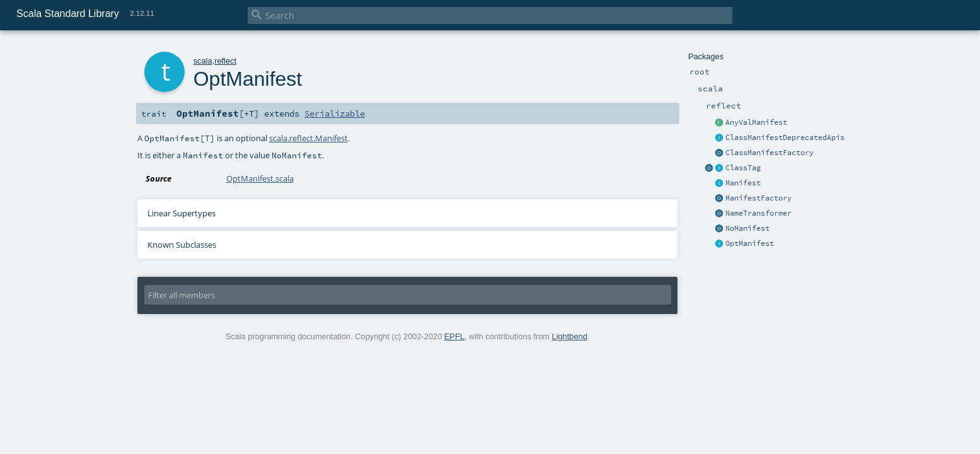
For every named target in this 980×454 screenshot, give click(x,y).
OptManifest (750, 243)
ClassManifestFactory (770, 153)
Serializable (335, 113)
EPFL (454, 336)
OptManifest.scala (260, 178)
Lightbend (570, 336)
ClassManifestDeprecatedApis (785, 137)
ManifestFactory (758, 198)
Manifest (743, 183)
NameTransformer (758, 213)
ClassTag (743, 168)
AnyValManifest (756, 122)
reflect (225, 61)
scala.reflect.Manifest (308, 138)
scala (203, 61)
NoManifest (747, 228)
